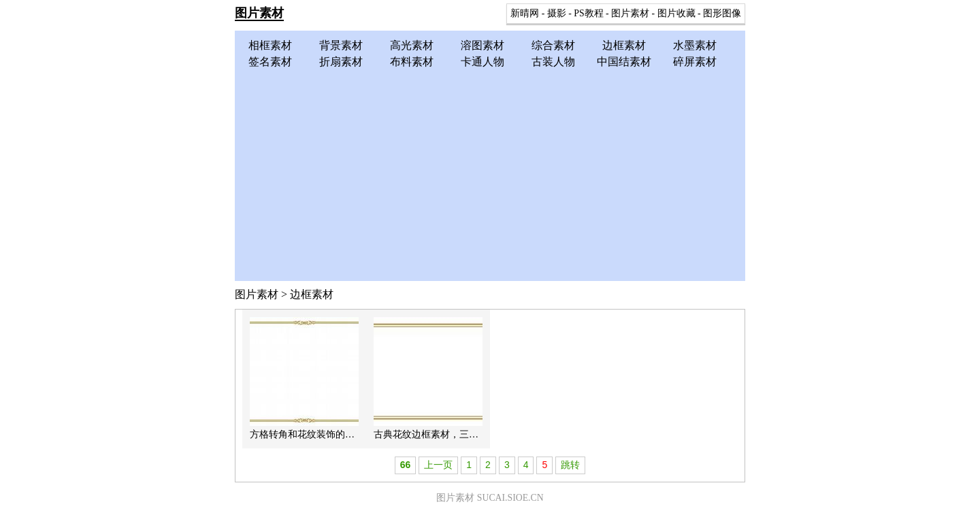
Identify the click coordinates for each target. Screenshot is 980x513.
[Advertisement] (490, 172)
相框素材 (270, 45)
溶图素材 (483, 45)
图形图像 (722, 13)
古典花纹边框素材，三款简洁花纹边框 (455, 434)
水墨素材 (695, 45)
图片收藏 (676, 13)
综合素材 (553, 45)
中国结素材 (624, 62)
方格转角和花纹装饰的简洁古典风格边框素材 (345, 434)
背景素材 (341, 45)
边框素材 (624, 45)
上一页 (438, 465)
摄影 (557, 13)
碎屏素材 (695, 62)
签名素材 (270, 62)
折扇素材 (341, 62)
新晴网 (525, 13)
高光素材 (412, 45)
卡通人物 (483, 62)
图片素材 (259, 13)
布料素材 (412, 62)
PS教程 (588, 13)
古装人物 (553, 62)
